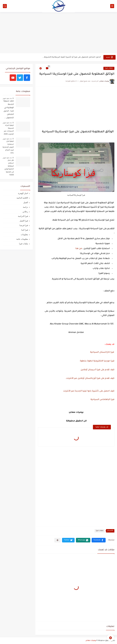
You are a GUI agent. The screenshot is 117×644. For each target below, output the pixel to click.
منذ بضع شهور (7, 98)
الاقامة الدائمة (22, 198)
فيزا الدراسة (23, 216)
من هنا (79, 249)
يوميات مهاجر (91, 641)
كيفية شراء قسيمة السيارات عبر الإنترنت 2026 (9, 130)
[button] (99, 540)
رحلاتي (25, 212)
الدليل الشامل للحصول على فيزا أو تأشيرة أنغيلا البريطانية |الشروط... (72, 57)
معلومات (24, 234)
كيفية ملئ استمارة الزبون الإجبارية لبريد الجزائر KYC (8, 147)
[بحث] (5, 6)
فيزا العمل (24, 221)
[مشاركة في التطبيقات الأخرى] (58, 540)
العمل (26, 202)
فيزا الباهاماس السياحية (102, 400)
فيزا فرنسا (24, 225)
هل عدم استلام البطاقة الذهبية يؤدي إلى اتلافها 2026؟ (9, 168)
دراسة (25, 207)
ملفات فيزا (109, 68)
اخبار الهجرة (23, 193)
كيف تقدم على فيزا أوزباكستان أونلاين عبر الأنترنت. (90, 378)
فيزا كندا (25, 230)
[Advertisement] (58, 33)
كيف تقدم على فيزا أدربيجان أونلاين (97, 370)
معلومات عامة (22, 239)
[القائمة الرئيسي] (112, 6)
